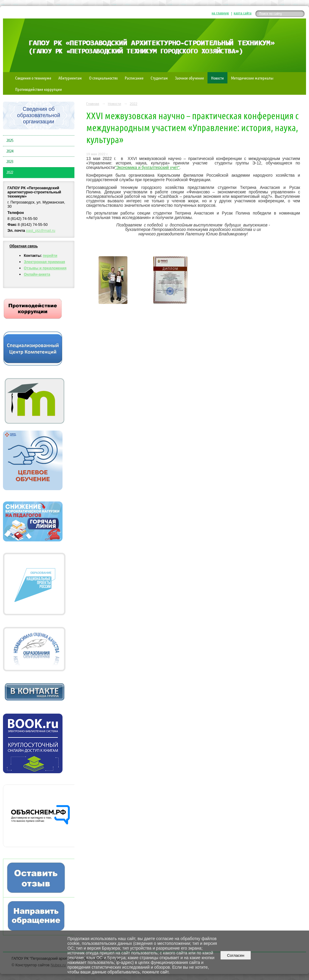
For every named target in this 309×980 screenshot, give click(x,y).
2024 (10, 151)
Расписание (134, 78)
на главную (220, 13)
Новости (217, 78)
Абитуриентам (70, 78)
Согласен (236, 955)
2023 (10, 162)
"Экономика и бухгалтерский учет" (147, 168)
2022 (10, 173)
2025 (10, 141)
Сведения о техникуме (33, 78)
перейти (50, 256)
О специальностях (103, 78)
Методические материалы (252, 78)
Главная (93, 104)
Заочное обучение (189, 78)
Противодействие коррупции (39, 89)
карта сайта (243, 13)
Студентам (159, 78)
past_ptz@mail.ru (41, 231)
